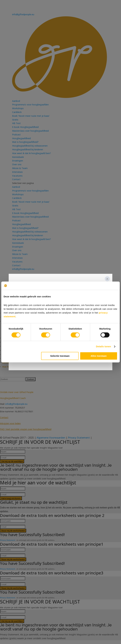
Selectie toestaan (60, 356)
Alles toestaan (99, 356)
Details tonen (103, 346)
